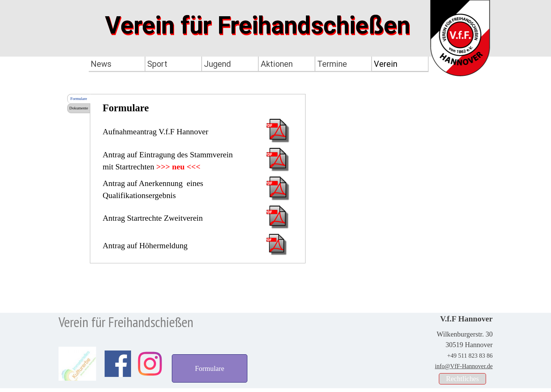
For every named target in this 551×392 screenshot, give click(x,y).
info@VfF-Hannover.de (464, 366)
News (101, 64)
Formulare (79, 99)
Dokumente (79, 108)
